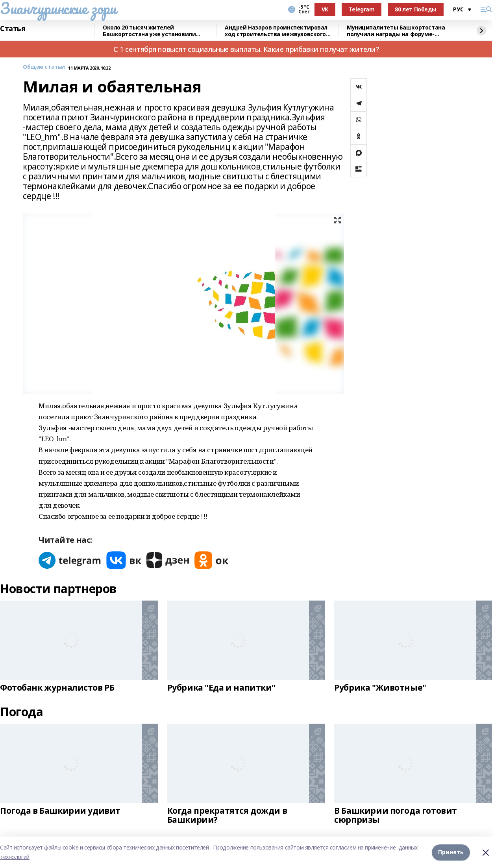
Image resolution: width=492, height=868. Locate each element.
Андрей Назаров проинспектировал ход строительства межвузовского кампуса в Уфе (276, 31)
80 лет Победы (416, 9)
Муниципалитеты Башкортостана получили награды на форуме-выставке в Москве (396, 31)
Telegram (362, 9)
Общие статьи (44, 67)
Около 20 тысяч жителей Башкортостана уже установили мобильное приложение (149, 31)
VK (325, 9)
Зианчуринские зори (58, 8)
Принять (451, 852)
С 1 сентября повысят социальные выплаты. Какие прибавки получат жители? (246, 49)
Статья (13, 29)
